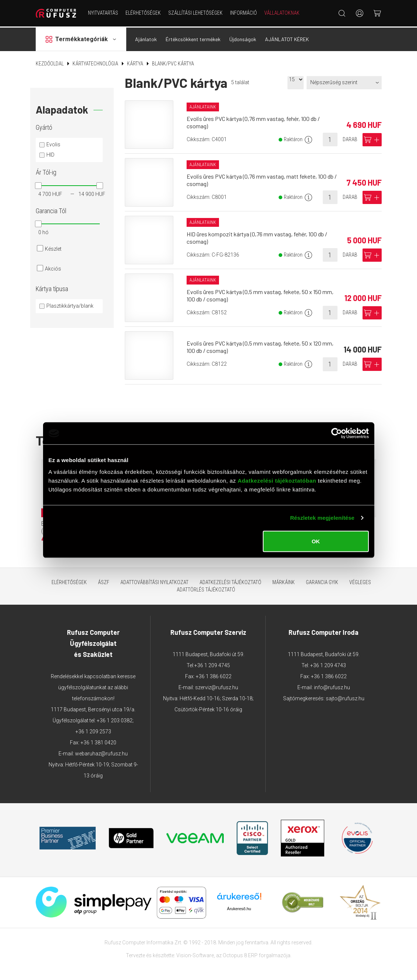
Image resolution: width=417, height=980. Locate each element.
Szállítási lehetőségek (195, 13)
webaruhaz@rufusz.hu (101, 752)
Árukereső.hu (239, 907)
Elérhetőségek (143, 13)
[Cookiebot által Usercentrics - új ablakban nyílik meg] (337, 433)
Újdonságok (243, 38)
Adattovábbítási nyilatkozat (154, 581)
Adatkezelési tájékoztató (230, 581)
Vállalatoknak (282, 13)
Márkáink (284, 581)
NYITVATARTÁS (103, 13)
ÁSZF (104, 581)
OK (316, 541)
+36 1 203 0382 (115, 719)
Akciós (53, 268)
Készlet (53, 248)
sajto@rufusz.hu (345, 697)
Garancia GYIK (322, 581)
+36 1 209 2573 (93, 730)
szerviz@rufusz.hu (217, 686)
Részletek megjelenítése (322, 518)
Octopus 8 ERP (240, 954)
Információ (243, 13)
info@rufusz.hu (332, 686)
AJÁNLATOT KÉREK (287, 38)
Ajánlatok (146, 38)
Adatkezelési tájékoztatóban (277, 480)
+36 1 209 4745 (212, 664)
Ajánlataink (203, 106)
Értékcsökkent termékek (193, 38)
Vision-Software (195, 954)
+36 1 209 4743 (328, 664)
